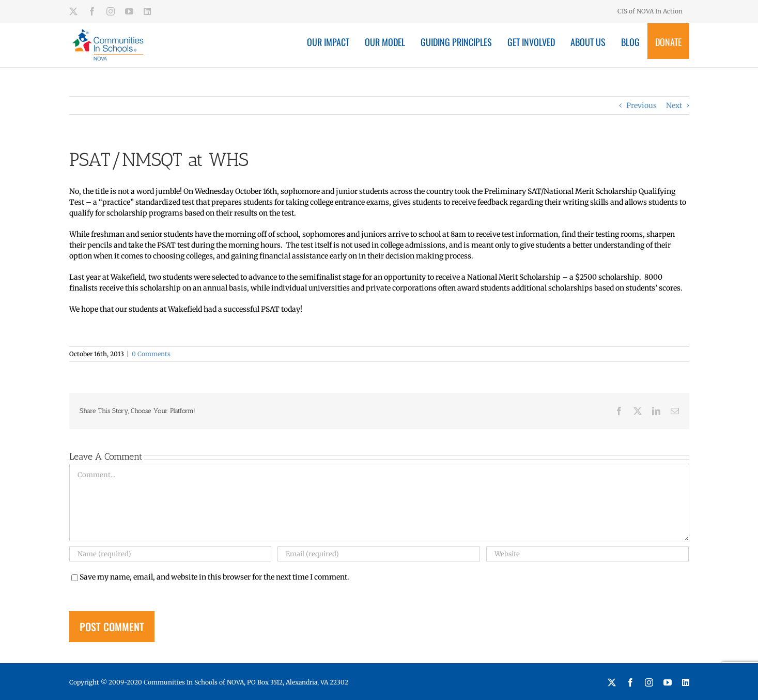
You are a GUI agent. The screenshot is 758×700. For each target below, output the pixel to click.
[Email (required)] (379, 554)
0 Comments (151, 354)
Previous (641, 105)
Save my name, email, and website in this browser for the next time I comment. (214, 577)
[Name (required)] (171, 554)
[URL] (587, 554)
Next (674, 105)
